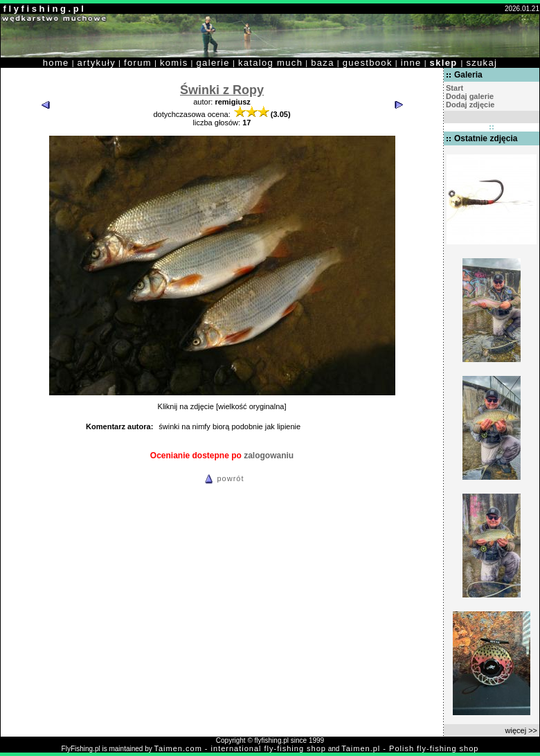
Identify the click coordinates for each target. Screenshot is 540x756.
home (56, 63)
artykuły (97, 63)
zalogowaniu (269, 456)
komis (174, 63)
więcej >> (521, 730)
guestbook (368, 63)
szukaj (481, 63)
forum (138, 63)
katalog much (270, 63)
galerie (213, 63)
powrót (222, 478)
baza (323, 63)
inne (411, 63)
